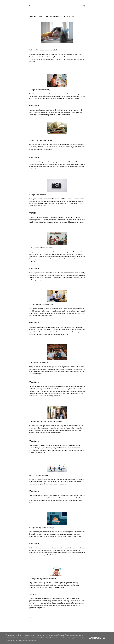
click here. (58, 555)
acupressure (75, 601)
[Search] (84, 5)
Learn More (95, 638)
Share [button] (30, 618)
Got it (106, 638)
